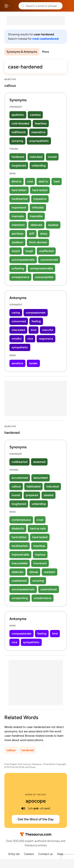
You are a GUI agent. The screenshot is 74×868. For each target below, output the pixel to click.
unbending (39, 165)
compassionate (36, 313)
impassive (40, 199)
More (46, 52)
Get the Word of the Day (36, 819)
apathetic (18, 115)
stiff (32, 234)
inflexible (38, 207)
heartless (41, 123)
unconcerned (49, 260)
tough (29, 251)
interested (18, 330)
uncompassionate (23, 260)
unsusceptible (44, 277)
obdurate (36, 225)
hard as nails (38, 528)
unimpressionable (41, 268)
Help (60, 854)
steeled (49, 495)
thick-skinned (38, 242)
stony (44, 234)
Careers (29, 854)
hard (57, 181)
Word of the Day (36, 795)
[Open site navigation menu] (7, 6)
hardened (18, 157)
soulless (53, 225)
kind (34, 330)
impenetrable (20, 555)
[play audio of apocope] (23, 808)
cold (30, 181)
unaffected (46, 251)
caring (16, 313)
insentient (18, 225)
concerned (19, 321)
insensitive (38, 132)
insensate (18, 216)
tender (33, 363)
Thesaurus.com (14, 6)
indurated (36, 157)
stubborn (17, 242)
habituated (33, 486)
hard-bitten (19, 190)
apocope (36, 801)
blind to (17, 181)
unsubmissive (43, 598)
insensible (36, 216)
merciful (48, 330)
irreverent (40, 563)
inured (52, 157)
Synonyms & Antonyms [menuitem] (22, 52)
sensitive (17, 363)
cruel (40, 520)
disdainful (18, 528)
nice (30, 339)
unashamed (19, 581)
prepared (32, 495)
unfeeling (18, 268)
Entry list (14, 854)
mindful (17, 339)
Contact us (45, 854)
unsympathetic (39, 141)
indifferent (19, 132)
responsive (46, 339)
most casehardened (45, 39)
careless (35, 115)
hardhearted (20, 199)
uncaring (17, 141)
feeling (36, 321)
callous (16, 486)
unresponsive (20, 277)
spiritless (17, 234)
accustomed (20, 478)
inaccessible (20, 563)
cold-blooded (20, 123)
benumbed (41, 478)
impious (40, 555)
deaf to (43, 181)
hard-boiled (40, 190)
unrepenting (20, 598)
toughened (19, 165)
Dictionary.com (68, 6)
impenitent (19, 207)
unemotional (49, 589)
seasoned (39, 462)
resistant (50, 572)
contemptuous (21, 520)
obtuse (34, 572)
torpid (16, 251)
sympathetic (20, 347)
